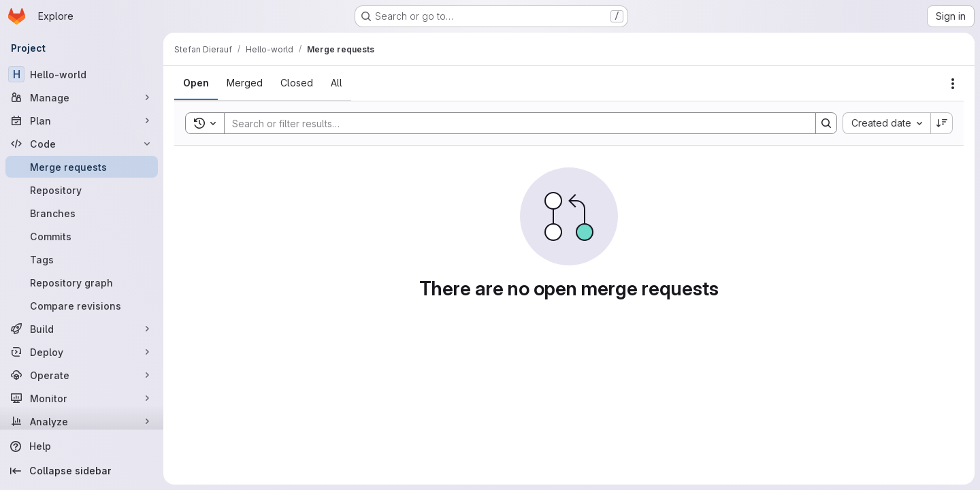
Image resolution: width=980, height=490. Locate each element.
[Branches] (82, 213)
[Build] (82, 329)
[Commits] (82, 236)
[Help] (82, 446)
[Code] (82, 144)
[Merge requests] (82, 167)
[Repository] (82, 190)
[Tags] (82, 259)
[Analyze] (82, 421)
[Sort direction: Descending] (942, 123)
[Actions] (953, 84)
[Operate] (82, 375)
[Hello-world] (82, 74)
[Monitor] (82, 398)
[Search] (513, 123)
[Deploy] (82, 352)
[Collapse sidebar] (82, 471)
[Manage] (82, 97)
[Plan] (82, 120)
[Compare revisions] (82, 306)
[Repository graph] (82, 282)
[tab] (196, 83)
